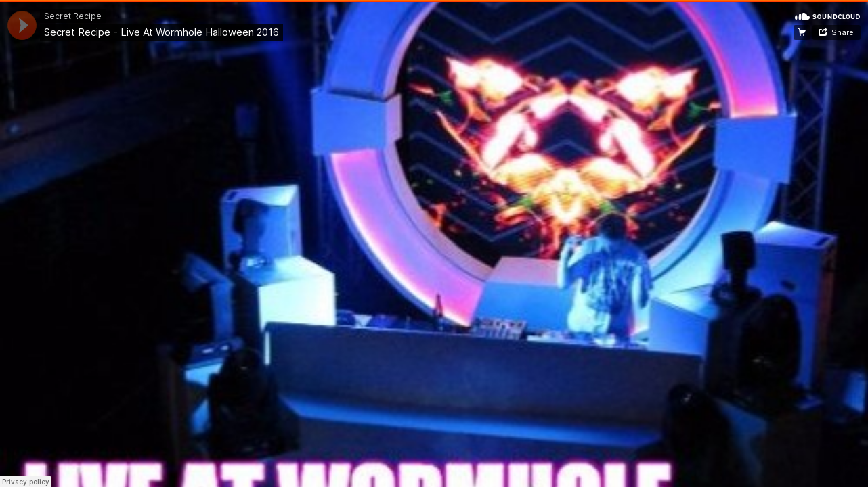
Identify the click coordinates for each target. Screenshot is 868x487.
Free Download (802, 32)
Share (843, 32)
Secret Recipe (73, 16)
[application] (22, 25)
